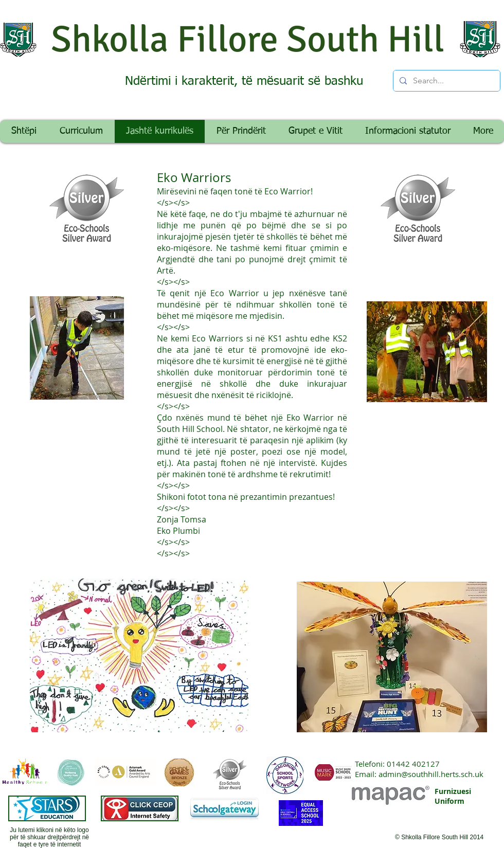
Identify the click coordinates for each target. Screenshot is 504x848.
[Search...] (446, 81)
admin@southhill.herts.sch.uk (431, 774)
